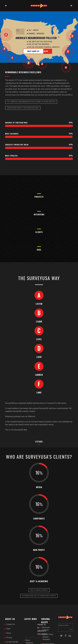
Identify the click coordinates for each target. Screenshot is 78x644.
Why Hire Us (33, 51)
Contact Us (10, 624)
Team (8, 629)
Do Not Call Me (12, 642)
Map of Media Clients (39, 590)
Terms (9, 633)
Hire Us (45, 51)
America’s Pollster (46, 629)
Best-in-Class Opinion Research (48, 637)
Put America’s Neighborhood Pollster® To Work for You (31, 102)
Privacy (9, 638)
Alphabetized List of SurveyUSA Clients (39, 596)
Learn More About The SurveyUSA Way (23, 108)
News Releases (29, 641)
